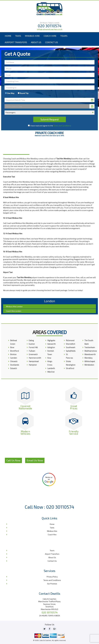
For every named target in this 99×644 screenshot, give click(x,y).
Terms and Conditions (62, 126)
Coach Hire (50, 36)
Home (8, 36)
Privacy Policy (52, 577)
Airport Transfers (16, 42)
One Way (10, 93)
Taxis (18, 36)
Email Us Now (35, 460)
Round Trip (23, 93)
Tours (64, 36)
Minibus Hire (32, 36)
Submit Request (50, 119)
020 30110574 (50, 26)
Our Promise (52, 584)
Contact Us (51, 42)
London (34, 147)
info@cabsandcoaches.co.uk (50, 29)
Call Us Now (13, 460)
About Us (36, 42)
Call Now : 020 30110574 (49, 507)
